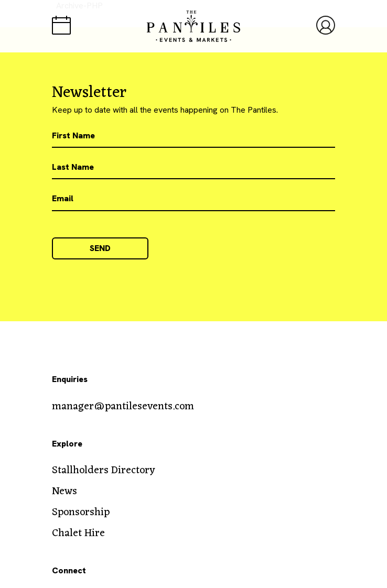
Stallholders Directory (104, 471)
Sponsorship (81, 513)
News (64, 492)
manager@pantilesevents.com (123, 407)
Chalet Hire (78, 533)
